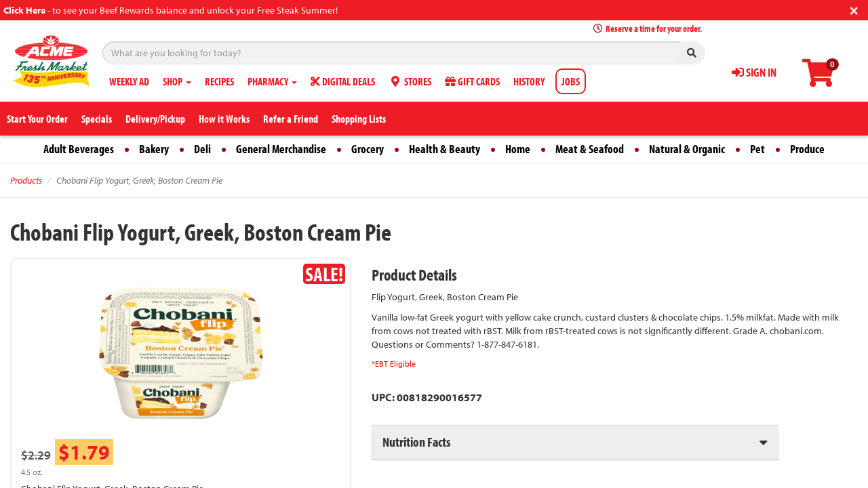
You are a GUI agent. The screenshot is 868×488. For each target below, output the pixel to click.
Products (26, 180)
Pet (757, 149)
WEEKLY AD (129, 81)
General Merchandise (281, 149)
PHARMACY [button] (272, 81)
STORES (410, 81)
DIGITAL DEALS (343, 81)
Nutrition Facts (416, 442)
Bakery (154, 149)
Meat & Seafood (590, 149)
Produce (807, 149)
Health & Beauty (445, 149)
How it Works (224, 119)
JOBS (571, 81)
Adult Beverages (79, 149)
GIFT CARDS (472, 81)
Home (518, 149)
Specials (97, 119)
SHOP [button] (177, 81)
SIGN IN (754, 72)
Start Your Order (37, 119)
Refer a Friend (291, 119)
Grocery (368, 149)
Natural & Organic (687, 149)
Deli (202, 149)
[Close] (854, 9)
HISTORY (529, 81)
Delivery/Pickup (155, 119)
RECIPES (219, 81)
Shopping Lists (359, 119)
